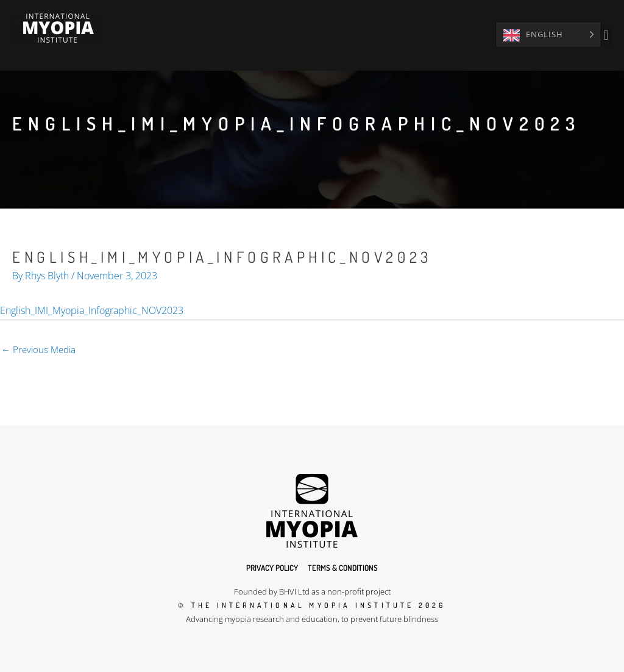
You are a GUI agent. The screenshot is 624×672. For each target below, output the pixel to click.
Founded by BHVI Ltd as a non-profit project (312, 592)
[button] (606, 36)
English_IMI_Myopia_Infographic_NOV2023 (92, 310)
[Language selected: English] (548, 34)
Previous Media (38, 349)
